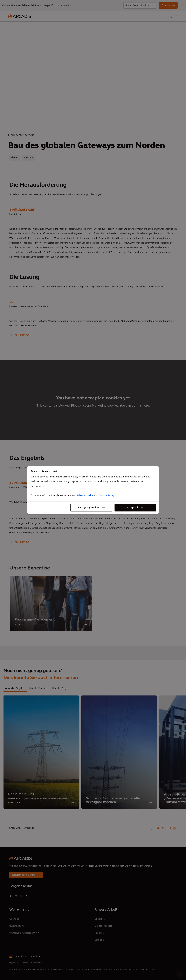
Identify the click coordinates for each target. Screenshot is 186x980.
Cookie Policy (107, 496)
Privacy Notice (85, 496)
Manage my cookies (88, 508)
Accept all (132, 508)
